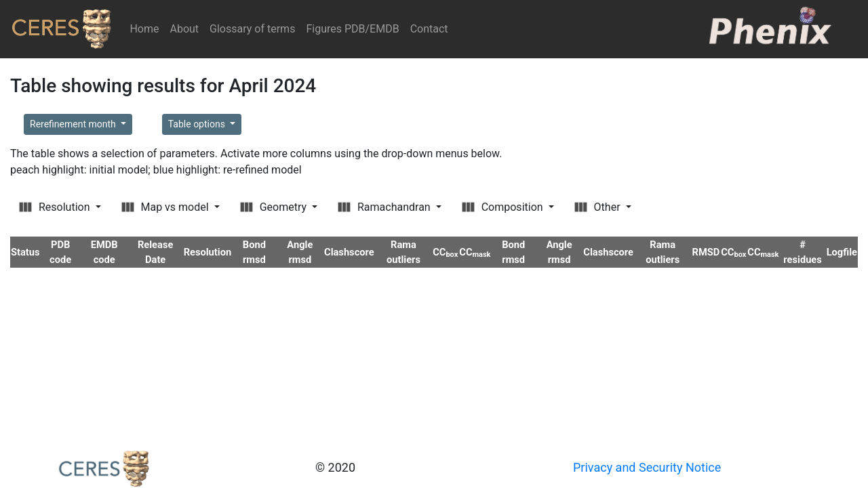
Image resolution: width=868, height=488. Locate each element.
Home (147, 28)
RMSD (706, 252)
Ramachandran (386, 207)
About (184, 29)
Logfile (842, 252)
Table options (198, 124)
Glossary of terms (252, 29)
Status (25, 252)
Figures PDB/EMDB (352, 29)
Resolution (56, 207)
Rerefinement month (74, 124)
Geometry (275, 207)
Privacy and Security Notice (647, 467)
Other (599, 207)
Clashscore (349, 252)
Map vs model (166, 207)
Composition (504, 207)
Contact (429, 29)
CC (445, 252)
